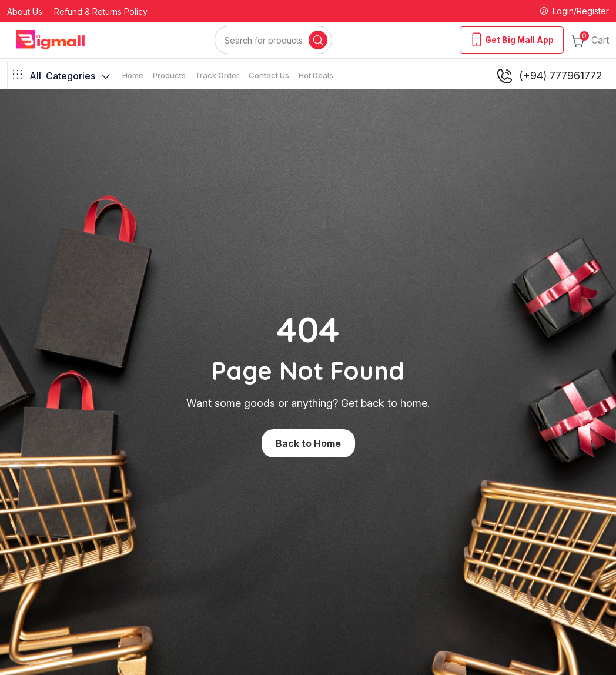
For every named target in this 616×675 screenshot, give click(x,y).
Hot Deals (316, 75)
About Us (25, 11)
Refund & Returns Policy (101, 11)
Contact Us (269, 75)
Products (169, 75)
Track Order (217, 75)
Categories (61, 76)
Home (133, 75)
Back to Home (308, 443)
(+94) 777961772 (549, 76)
